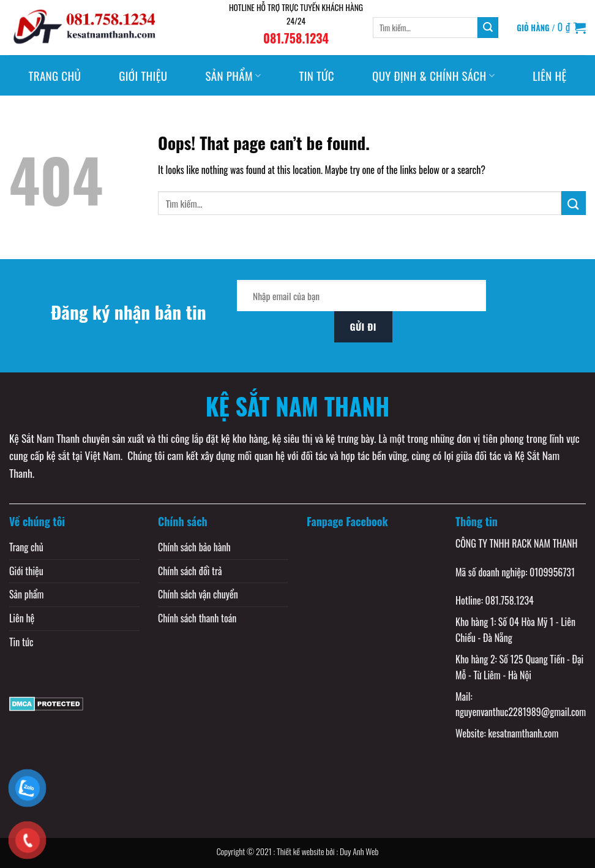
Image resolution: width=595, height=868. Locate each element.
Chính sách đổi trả (190, 571)
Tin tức (316, 75)
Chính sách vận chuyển (198, 594)
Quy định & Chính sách (433, 75)
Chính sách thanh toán (197, 618)
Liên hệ (549, 75)
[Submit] (488, 28)
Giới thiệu (143, 75)
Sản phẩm (233, 75)
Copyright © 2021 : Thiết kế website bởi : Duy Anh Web (298, 851)
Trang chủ (54, 75)
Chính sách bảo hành (194, 547)
